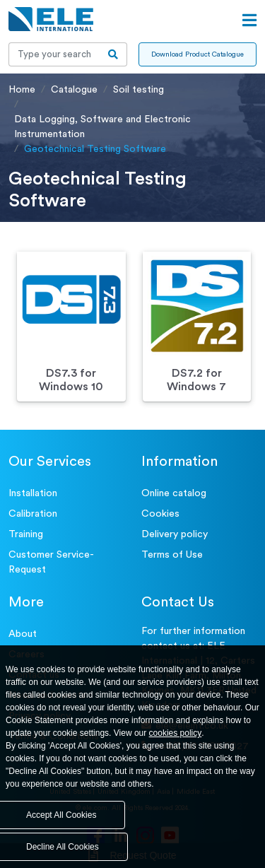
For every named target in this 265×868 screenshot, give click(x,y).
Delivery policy (175, 534)
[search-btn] (113, 54)
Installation (33, 493)
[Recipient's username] (54, 54)
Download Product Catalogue (198, 54)
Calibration (33, 514)
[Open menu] (249, 20)
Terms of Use (172, 555)
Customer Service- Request (51, 562)
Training (26, 534)
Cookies (160, 514)
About (23, 634)
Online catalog (174, 493)
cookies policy (176, 733)
